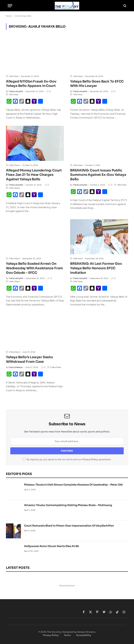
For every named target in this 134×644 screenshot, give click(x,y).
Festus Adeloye (16, 367)
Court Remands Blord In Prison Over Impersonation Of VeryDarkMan (69, 526)
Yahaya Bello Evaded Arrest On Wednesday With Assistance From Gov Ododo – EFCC (34, 268)
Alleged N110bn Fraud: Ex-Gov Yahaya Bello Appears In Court (31, 84)
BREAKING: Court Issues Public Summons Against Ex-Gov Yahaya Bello (98, 175)
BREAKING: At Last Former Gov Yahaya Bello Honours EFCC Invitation (96, 268)
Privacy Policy (90, 460)
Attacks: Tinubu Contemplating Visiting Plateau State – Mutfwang (68, 505)
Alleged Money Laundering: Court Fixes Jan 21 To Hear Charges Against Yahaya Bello (34, 175)
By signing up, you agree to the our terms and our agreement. (67, 460)
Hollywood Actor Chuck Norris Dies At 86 (51, 546)
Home (9, 16)
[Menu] (10, 6)
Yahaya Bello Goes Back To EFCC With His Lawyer (97, 84)
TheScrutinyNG (16, 91)
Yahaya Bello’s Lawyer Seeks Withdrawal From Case (29, 359)
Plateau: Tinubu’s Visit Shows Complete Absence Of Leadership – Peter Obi (73, 485)
